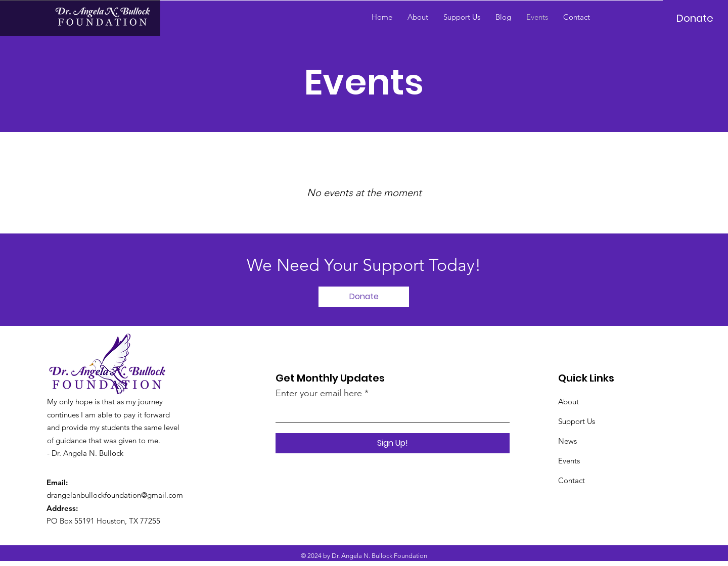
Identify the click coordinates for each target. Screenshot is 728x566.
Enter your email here (319, 393)
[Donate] (695, 18)
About (568, 402)
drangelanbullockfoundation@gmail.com (115, 495)
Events (569, 461)
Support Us (577, 421)
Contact (572, 480)
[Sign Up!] (393, 443)
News (567, 441)
